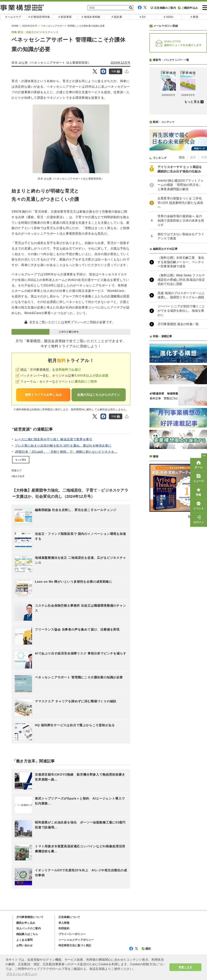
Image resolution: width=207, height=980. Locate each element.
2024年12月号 (120, 63)
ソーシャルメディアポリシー (76, 940)
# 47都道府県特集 (39, 17)
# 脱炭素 (117, 17)
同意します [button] (185, 967)
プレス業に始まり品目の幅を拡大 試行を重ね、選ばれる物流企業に (63, 446)
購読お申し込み (26, 923)
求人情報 (64, 923)
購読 (146, 949)
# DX (143, 17)
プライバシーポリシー (72, 934)
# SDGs (168, 17)
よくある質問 (24, 940)
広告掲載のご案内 (163, 8)
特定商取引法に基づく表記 (75, 945)
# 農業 (194, 17)
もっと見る (21, 460)
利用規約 (64, 928)
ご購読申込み (188, 8)
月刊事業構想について (30, 917)
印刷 (116, 71)
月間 (204, 259)
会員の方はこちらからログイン (99, 395)
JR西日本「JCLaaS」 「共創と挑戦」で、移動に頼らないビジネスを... (66, 452)
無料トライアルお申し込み (43, 395)
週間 (193, 259)
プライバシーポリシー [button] (22, 974)
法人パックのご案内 (29, 928)
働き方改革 (19, 476)
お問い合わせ (24, 945)
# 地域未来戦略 (91, 17)
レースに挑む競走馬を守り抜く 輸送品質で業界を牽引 (53, 439)
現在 (182, 259)
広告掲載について (69, 917)
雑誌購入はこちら (27, 934)
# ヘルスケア (13, 17)
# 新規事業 (65, 17)
